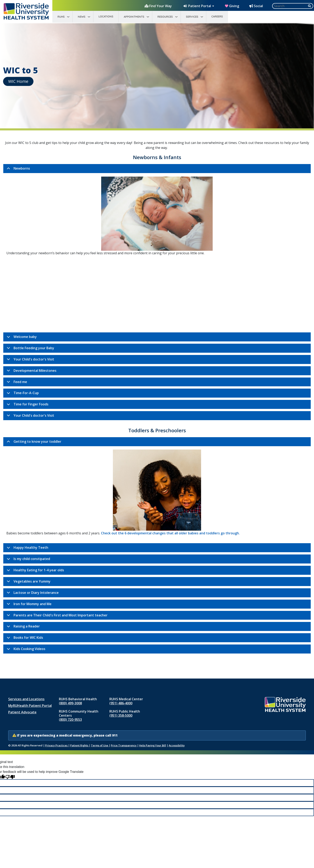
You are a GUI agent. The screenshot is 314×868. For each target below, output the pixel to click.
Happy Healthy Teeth (27, 549)
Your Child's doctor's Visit (30, 360)
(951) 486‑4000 (121, 703)
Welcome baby (21, 338)
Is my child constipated (28, 560)
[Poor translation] (10, 777)
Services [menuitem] (192, 17)
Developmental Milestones (31, 372)
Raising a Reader (23, 627)
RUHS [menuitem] (61, 17)
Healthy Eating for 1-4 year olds (35, 571)
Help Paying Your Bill (153, 745)
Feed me (16, 383)
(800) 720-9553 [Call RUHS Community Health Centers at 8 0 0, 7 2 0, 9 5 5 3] (70, 720)
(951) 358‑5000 (121, 715)
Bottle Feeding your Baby (30, 349)
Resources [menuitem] (165, 17)
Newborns (18, 170)
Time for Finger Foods (27, 405)
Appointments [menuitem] (134, 17)
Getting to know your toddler (33, 443)
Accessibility (177, 745)
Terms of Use (100, 745)
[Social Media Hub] (257, 6)
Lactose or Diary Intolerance (32, 594)
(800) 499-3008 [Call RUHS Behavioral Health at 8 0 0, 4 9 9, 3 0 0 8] (70, 703)
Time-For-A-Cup (22, 394)
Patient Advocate (22, 712)
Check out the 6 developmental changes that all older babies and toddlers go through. (170, 533)
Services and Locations (26, 699)
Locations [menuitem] (106, 16)
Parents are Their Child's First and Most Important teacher (56, 616)
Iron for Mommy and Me (28, 605)
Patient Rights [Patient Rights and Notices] (80, 745)
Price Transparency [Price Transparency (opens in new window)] (124, 745)
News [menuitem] (82, 17)
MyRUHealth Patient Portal (30, 706)
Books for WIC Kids (24, 639)
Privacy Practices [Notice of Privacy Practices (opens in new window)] (57, 745)
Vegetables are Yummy (28, 583)
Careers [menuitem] (217, 16)
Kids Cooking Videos (25, 650)
